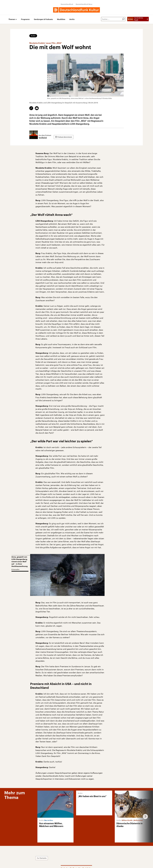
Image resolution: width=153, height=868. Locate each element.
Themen (12, 19)
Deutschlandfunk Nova (84, 4)
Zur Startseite (42, 858)
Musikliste (61, 19)
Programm (25, 19)
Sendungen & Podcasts (43, 19)
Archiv (72, 19)
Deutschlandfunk (67, 4)
